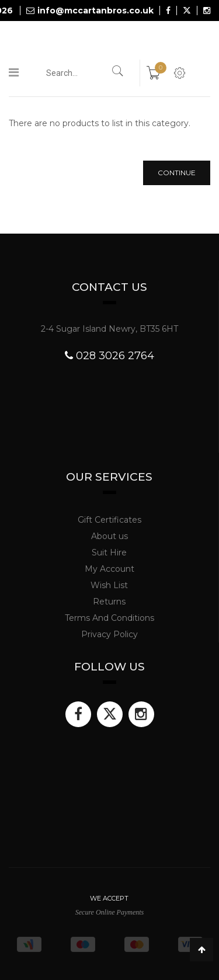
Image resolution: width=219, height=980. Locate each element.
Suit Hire (109, 552)
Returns (109, 602)
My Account (109, 569)
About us (109, 536)
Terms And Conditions (109, 618)
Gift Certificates (109, 520)
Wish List (109, 585)
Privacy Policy (109, 634)
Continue (177, 173)
